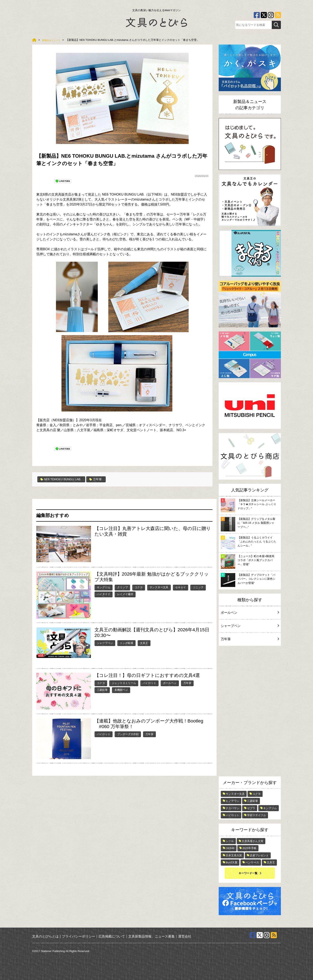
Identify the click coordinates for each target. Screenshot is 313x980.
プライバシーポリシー (79, 936)
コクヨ (139, 587)
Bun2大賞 (232, 862)
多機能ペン (121, 690)
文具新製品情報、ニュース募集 (152, 936)
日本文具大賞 (234, 855)
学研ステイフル (257, 815)
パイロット (149, 683)
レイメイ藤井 (125, 594)
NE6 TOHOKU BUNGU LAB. (64, 479)
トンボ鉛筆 (127, 643)
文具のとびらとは (45, 936)
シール (230, 841)
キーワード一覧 (248, 873)
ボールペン (170, 683)
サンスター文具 (159, 587)
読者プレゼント (259, 855)
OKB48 (230, 848)
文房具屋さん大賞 (252, 841)
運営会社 (185, 936)
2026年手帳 (249, 848)
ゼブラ (251, 808)
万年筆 (102, 479)
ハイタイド (104, 594)
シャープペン (105, 643)
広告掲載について (112, 936)
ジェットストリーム (124, 683)
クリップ (123, 587)
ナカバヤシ (232, 808)
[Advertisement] (250, 712)
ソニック (198, 587)
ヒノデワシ (232, 801)
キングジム (104, 587)
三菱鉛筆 (102, 690)
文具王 (144, 643)
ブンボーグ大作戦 (128, 734)
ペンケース (252, 862)
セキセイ (181, 587)
